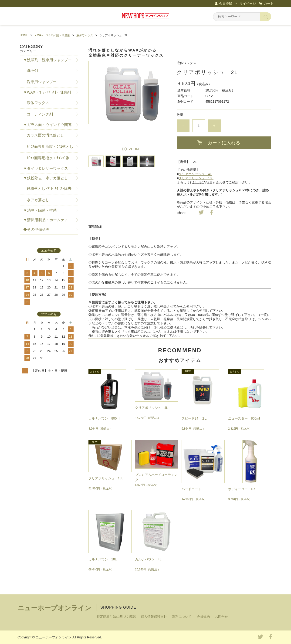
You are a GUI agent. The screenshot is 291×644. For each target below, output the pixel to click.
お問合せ (221, 617)
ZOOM (134, 149)
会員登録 (226, 3)
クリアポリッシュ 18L (196, 178)
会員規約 (203, 617)
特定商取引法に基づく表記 (116, 617)
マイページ (248, 3)
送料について (182, 617)
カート (269, 3)
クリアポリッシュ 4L (195, 174)
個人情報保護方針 (154, 617)
